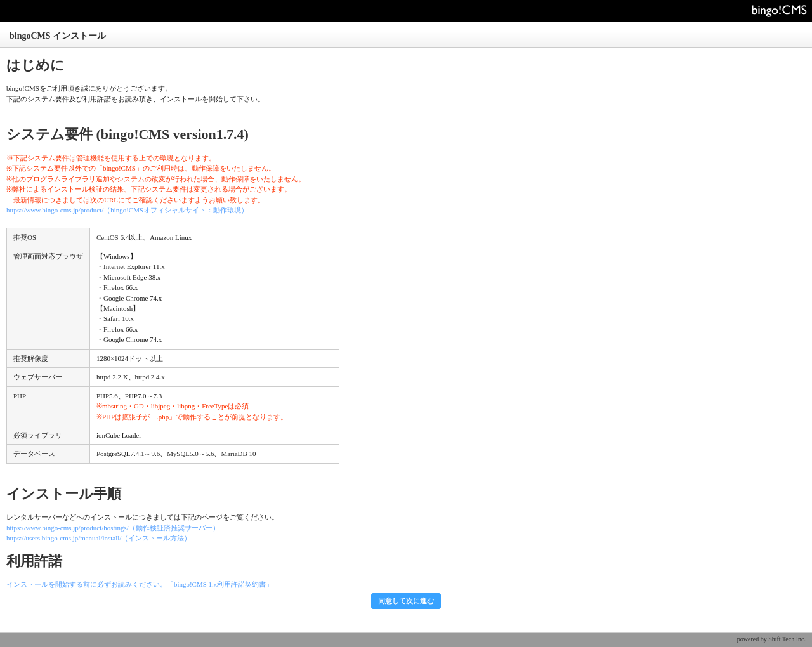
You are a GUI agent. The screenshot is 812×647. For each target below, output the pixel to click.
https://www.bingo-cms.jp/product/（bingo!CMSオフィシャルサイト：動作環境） (127, 210)
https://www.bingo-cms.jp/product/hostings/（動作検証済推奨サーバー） (113, 528)
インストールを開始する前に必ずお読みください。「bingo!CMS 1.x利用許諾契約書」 (140, 584)
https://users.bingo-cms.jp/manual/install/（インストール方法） (99, 538)
